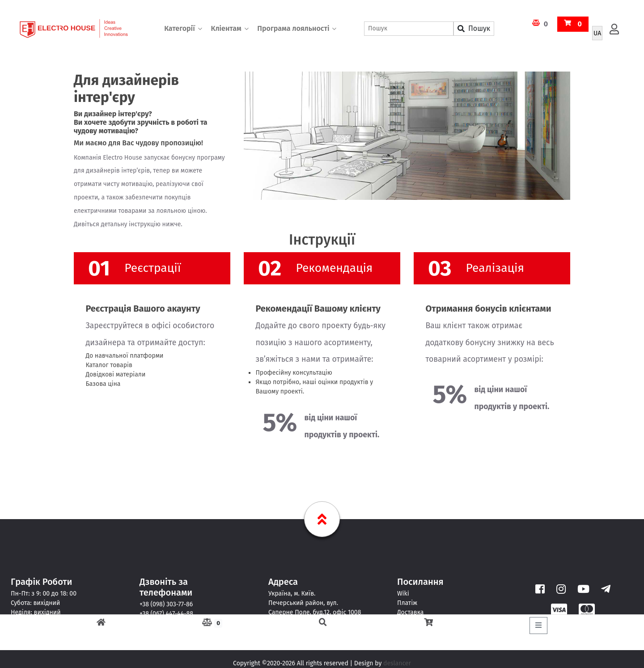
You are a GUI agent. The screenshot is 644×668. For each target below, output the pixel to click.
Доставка (410, 612)
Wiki (403, 594)
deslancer (397, 663)
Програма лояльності (293, 29)
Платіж (407, 603)
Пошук (474, 29)
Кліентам (226, 29)
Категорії (180, 29)
